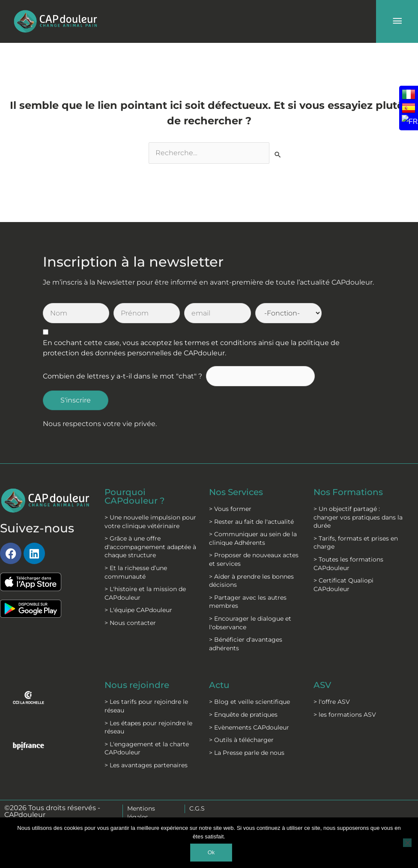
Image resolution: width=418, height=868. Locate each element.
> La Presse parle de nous (247, 753)
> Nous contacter (130, 623)
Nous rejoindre (137, 685)
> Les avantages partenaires (146, 765)
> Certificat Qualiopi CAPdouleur (343, 585)
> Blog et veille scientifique (249, 702)
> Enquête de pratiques (243, 715)
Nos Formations (348, 492)
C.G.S (197, 808)
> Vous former (230, 509)
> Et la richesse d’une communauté (136, 572)
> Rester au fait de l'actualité (251, 522)
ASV (322, 685)
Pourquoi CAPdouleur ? (134, 496)
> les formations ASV (345, 715)
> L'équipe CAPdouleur (138, 610)
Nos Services (236, 492)
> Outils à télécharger (241, 740)
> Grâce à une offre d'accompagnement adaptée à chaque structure (150, 547)
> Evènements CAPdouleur (249, 727)
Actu (219, 685)
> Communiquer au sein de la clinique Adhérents (253, 538)
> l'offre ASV (332, 702)
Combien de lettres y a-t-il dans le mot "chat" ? (122, 376)
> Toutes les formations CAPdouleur (348, 564)
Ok (211, 852)
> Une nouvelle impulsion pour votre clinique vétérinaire (150, 522)
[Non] (407, 843)
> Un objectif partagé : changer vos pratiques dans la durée (358, 517)
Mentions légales (141, 813)
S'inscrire (76, 400)
